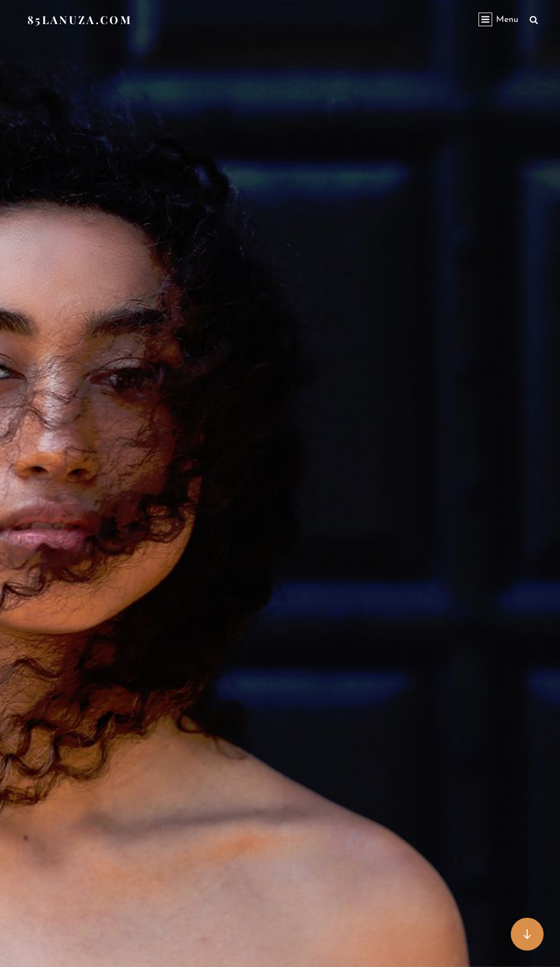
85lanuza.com (80, 19)
